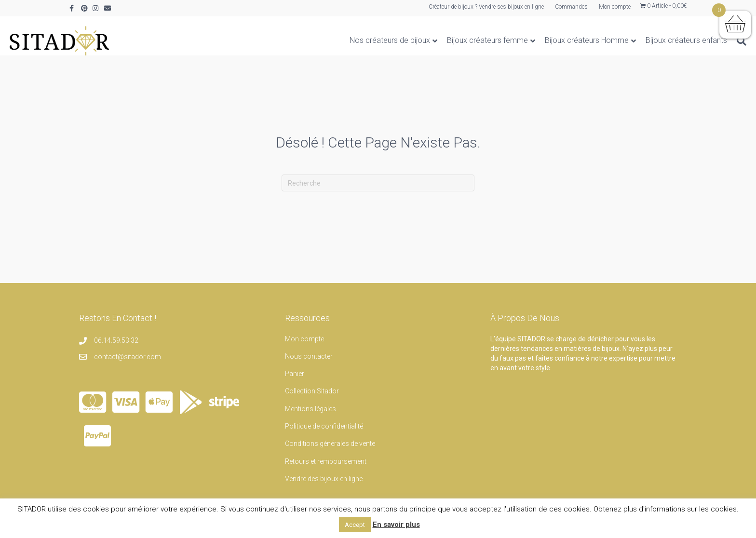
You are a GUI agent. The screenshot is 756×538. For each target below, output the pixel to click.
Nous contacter (309, 356)
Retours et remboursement (326, 461)
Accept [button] (355, 525)
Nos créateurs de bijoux (330, 40)
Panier (295, 374)
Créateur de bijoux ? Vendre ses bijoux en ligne (486, 7)
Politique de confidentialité (324, 426)
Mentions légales (310, 409)
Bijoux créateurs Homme (527, 40)
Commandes (571, 7)
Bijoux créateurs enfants (627, 40)
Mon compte (615, 7)
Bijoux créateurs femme (428, 40)
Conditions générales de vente (330, 444)
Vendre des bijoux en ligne (324, 479)
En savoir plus (396, 525)
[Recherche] (679, 41)
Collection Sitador (312, 391)
